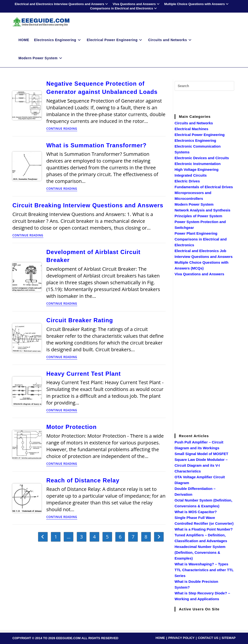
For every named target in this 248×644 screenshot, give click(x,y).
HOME (160, 638)
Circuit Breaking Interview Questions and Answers (88, 205)
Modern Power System (194, 204)
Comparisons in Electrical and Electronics (124, 8)
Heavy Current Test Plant (84, 374)
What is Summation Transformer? (96, 145)
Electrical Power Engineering (200, 135)
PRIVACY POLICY (182, 638)
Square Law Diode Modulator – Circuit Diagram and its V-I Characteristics (201, 465)
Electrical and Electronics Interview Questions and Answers (62, 4)
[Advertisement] (211, 102)
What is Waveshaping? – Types (201, 564)
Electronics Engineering (195, 140)
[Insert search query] (204, 86)
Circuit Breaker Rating (80, 320)
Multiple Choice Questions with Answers (197, 4)
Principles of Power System (198, 216)
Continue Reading (62, 129)
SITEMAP (229, 638)
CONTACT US (208, 638)
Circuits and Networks (194, 123)
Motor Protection (71, 427)
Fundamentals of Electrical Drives (204, 187)
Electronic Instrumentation (198, 164)
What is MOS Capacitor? (196, 512)
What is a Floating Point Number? (204, 529)
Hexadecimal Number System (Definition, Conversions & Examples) (200, 552)
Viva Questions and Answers (137, 4)
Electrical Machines (191, 129)
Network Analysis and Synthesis (202, 210)
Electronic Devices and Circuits (202, 158)
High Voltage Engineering (197, 169)
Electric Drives (187, 181)
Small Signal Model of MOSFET (201, 454)
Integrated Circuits (191, 175)
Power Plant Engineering (196, 233)
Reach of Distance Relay (83, 480)
